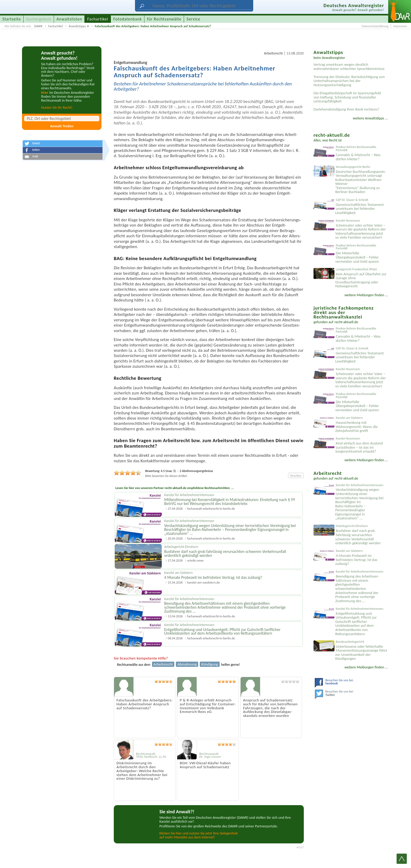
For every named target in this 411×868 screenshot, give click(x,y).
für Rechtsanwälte (164, 19)
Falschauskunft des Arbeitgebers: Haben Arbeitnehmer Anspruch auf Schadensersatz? (153, 26)
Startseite (12, 19)
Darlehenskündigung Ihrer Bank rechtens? (346, 109)
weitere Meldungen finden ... (366, 295)
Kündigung (210, 664)
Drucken (296, 476)
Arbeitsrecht (273, 53)
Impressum (400, 26)
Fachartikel (56, 26)
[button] (63, 144)
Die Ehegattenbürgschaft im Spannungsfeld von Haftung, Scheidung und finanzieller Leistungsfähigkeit (347, 97)
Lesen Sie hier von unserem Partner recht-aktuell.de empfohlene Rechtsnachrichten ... (175, 488)
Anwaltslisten (69, 19)
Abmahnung (187, 664)
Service (193, 19)
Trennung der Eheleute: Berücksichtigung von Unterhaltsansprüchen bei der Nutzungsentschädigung (349, 81)
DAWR (38, 26)
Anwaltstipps (77, 26)
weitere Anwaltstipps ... (370, 118)
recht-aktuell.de (346, 322)
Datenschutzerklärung (375, 26)
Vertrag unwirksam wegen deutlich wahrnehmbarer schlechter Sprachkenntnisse (349, 67)
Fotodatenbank (128, 19)
